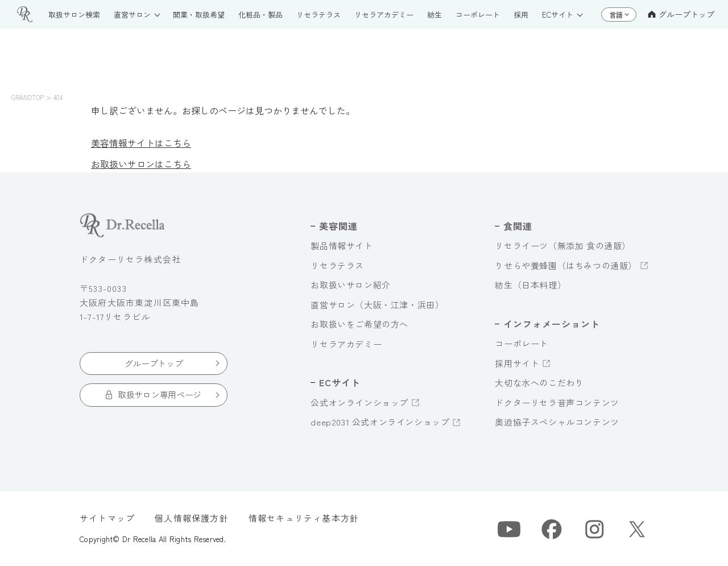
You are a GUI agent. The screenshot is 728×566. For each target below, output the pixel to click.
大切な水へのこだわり (539, 383)
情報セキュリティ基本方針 (304, 518)
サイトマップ (107, 518)
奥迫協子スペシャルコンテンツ (557, 422)
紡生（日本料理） (530, 285)
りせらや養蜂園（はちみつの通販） (566, 265)
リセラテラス (337, 265)
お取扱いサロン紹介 (350, 285)
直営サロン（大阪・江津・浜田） (377, 305)
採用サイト (517, 363)
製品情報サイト (342, 245)
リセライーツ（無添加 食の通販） (563, 245)
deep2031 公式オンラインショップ (380, 422)
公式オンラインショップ (359, 402)
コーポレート (522, 343)
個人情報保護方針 (192, 518)
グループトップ (681, 14)
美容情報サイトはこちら (141, 143)
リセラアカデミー (346, 344)
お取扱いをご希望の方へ (359, 324)
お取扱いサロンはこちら (141, 164)
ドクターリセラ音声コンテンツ (557, 402)
